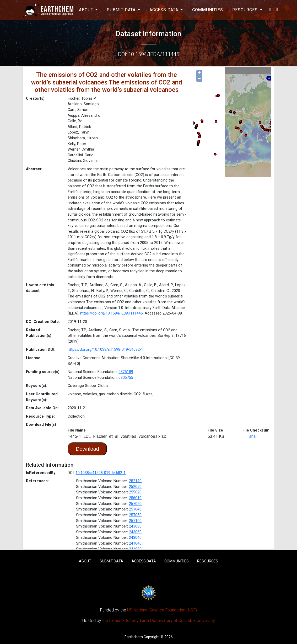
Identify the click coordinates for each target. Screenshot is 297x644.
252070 (135, 487)
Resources (208, 561)
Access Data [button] (164, 10)
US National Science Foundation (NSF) (162, 610)
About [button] (87, 10)
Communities (208, 10)
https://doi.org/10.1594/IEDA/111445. (112, 313)
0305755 (126, 378)
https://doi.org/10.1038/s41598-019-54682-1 (105, 350)
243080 (135, 526)
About (85, 561)
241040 (135, 543)
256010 (135, 498)
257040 (135, 509)
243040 (135, 538)
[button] (270, 10)
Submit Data (111, 561)
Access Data (144, 561)
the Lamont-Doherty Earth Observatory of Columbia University (159, 621)
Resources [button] (245, 10)
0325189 (126, 372)
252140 (135, 481)
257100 (135, 521)
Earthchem (134, 637)
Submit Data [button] (122, 10)
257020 (135, 504)
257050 (135, 515)
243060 (135, 532)
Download (87, 449)
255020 (135, 492)
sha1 (253, 436)
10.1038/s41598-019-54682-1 (101, 473)
